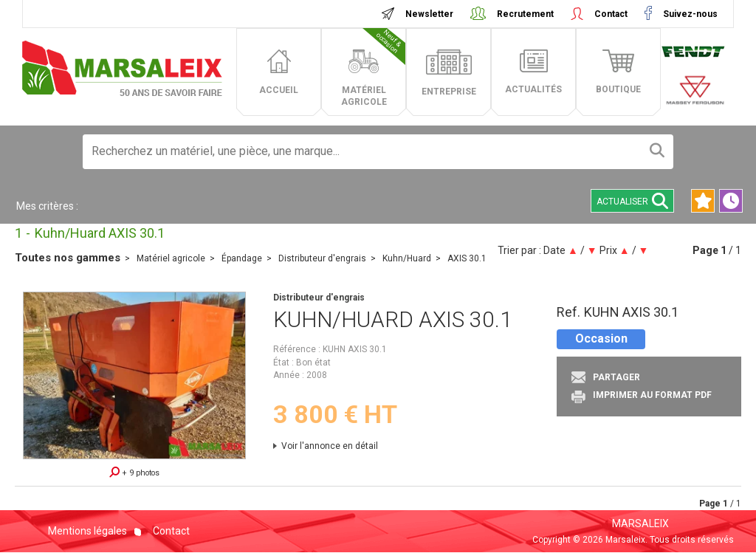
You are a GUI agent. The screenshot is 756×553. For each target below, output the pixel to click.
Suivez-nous (689, 14)
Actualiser (632, 201)
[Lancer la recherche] (657, 152)
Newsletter (429, 14)
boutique (618, 89)
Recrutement (525, 14)
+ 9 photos (134, 472)
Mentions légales (87, 531)
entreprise (449, 92)
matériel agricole (374, 68)
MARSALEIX (640, 523)
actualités (533, 89)
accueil (279, 90)
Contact (611, 14)
